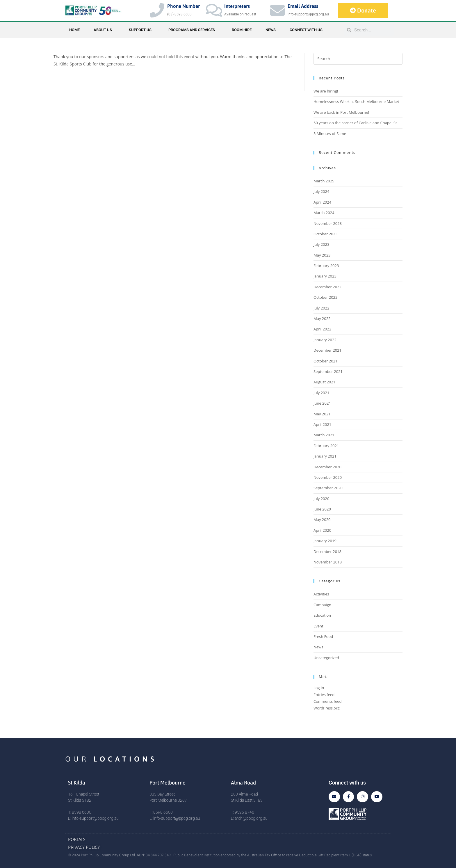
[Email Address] (277, 10)
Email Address (303, 6)
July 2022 (321, 308)
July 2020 (321, 499)
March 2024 (324, 213)
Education (322, 615)
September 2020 (328, 488)
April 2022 (322, 329)
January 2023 (325, 276)
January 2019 (325, 541)
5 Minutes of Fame (330, 134)
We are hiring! (326, 91)
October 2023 (325, 234)
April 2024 (322, 202)
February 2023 (326, 266)
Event (318, 626)
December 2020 (327, 467)
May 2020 (322, 520)
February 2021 (326, 446)
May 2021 (322, 414)
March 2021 (324, 435)
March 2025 (324, 181)
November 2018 (328, 562)
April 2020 (322, 530)
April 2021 (322, 424)
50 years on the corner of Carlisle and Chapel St (355, 123)
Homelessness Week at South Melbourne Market (356, 102)
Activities (321, 594)
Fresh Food (323, 636)
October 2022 (325, 297)
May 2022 (322, 319)
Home (74, 30)
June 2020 (322, 509)
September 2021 (328, 371)
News (271, 30)
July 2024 (321, 191)
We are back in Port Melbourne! (341, 112)
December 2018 (327, 552)
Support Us (142, 30)
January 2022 (325, 340)
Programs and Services (193, 30)
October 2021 (325, 361)
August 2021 (324, 382)
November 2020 (328, 477)
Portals (77, 839)
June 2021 (322, 403)
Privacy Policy (84, 847)
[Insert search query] (358, 59)
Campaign (322, 605)
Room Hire (242, 30)
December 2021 (327, 350)
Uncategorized (326, 658)
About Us (104, 30)
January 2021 (325, 456)
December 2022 (327, 287)
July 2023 (321, 244)
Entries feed (324, 695)
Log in (319, 688)
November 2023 (328, 223)
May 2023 (322, 255)
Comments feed (327, 701)
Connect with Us (306, 30)
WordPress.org (327, 708)
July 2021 (321, 393)
